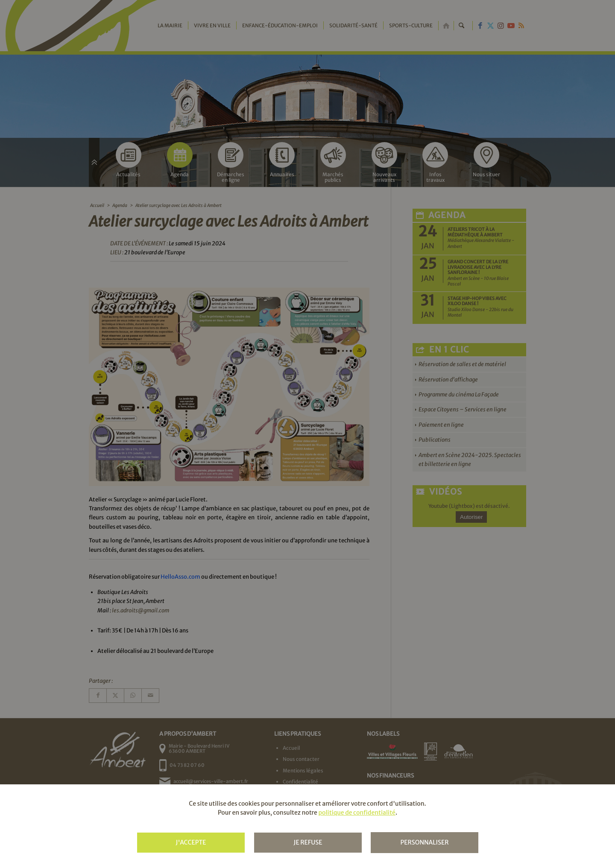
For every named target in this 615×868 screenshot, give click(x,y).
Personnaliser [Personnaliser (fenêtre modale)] (424, 842)
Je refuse (308, 842)
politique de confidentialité (357, 813)
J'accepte (191, 842)
